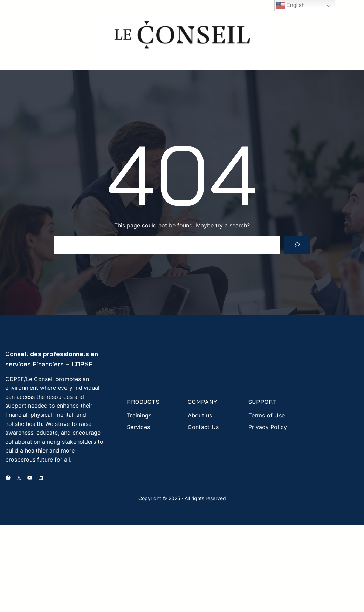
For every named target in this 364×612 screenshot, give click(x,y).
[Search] (297, 245)
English (291, 6)
